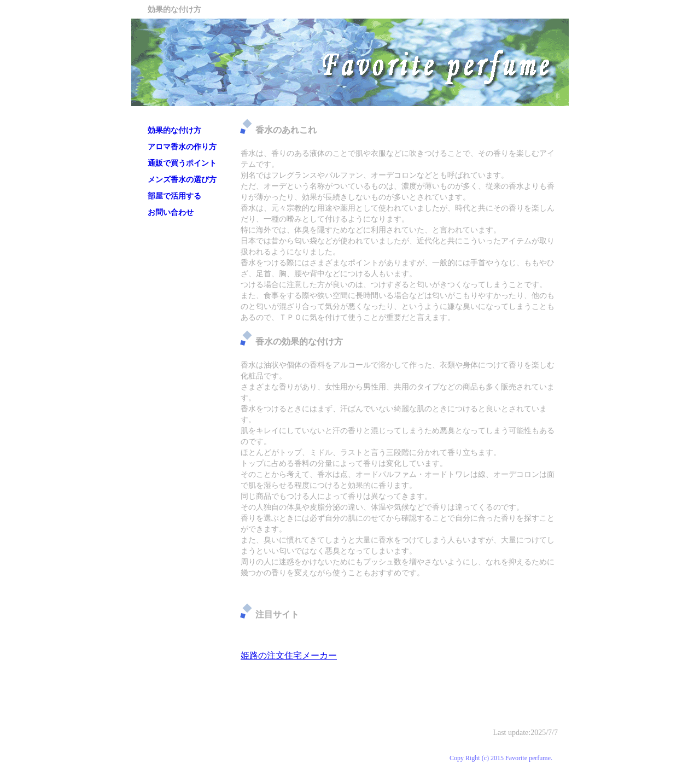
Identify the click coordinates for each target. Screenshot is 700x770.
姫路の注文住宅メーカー (289, 655)
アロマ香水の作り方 (182, 147)
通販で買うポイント (182, 163)
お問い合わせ (171, 212)
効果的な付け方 (174, 130)
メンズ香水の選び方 (182, 180)
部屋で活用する (174, 196)
